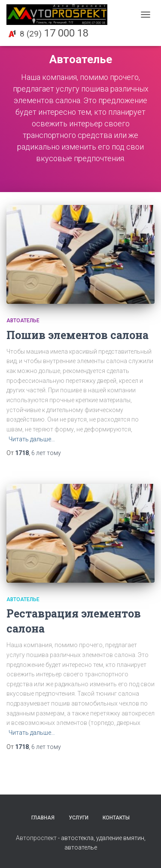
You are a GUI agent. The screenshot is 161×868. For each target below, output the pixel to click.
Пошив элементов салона (77, 335)
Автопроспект (36, 838)
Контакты (116, 818)
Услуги (79, 818)
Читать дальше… (32, 439)
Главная (43, 818)
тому (46, 453)
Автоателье (23, 321)
